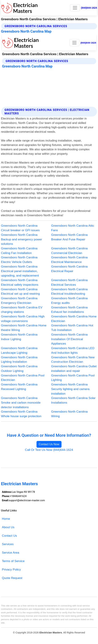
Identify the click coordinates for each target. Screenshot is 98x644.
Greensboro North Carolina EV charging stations (22, 310)
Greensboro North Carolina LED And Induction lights (73, 350)
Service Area (11, 553)
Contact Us (9, 536)
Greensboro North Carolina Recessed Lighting (19, 387)
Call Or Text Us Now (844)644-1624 (49, 450)
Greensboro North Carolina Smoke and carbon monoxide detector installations (21, 402)
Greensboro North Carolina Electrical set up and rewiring (20, 292)
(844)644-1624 (89, 8)
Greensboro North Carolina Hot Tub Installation (72, 328)
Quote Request (12, 578)
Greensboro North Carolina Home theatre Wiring (24, 328)
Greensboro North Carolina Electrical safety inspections (20, 282)
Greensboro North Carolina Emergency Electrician (19, 300)
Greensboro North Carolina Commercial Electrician (69, 251)
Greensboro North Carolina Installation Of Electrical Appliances (69, 339)
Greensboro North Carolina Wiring (69, 414)
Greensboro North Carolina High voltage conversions (23, 319)
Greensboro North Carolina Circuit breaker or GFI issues (20, 228)
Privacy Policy (11, 569)
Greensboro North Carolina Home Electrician (74, 319)
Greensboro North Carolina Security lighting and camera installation (70, 389)
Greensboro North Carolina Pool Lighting (73, 378)
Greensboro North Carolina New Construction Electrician (73, 360)
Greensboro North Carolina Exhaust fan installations (69, 310)
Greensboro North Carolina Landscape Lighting (19, 350)
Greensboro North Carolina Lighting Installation (19, 360)
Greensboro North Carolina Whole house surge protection (21, 414)
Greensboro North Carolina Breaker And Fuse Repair (69, 237)
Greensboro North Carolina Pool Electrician (23, 378)
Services (8, 544)
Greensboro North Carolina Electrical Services (69, 282)
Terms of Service (13, 561)
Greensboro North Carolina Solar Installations (73, 400)
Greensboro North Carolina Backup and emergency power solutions (22, 239)
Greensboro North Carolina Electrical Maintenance (69, 260)
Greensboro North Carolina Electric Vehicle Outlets (19, 260)
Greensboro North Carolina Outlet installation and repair (74, 369)
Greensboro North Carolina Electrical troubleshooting (69, 292)
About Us (8, 527)
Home (6, 519)
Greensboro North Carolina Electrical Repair (69, 269)
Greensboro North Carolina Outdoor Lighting (19, 369)
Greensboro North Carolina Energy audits (69, 300)
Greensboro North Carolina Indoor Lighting (19, 337)
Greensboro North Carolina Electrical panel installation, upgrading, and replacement (20, 271)
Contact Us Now (49, 444)
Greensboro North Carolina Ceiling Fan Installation (19, 251)
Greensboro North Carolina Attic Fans (73, 228)
